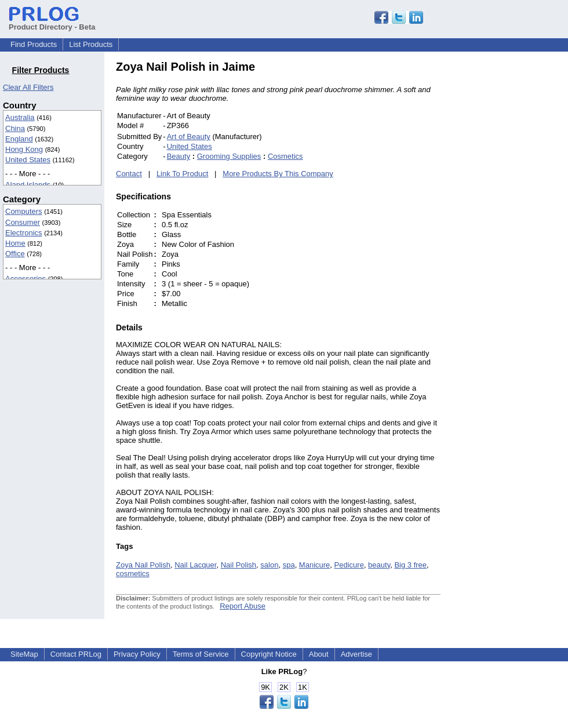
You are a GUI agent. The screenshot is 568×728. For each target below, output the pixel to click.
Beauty (179, 156)
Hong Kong (24, 149)
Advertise (356, 654)
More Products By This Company (278, 174)
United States (28, 160)
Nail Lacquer (195, 565)
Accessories (26, 279)
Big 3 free (410, 565)
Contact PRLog (76, 654)
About (319, 654)
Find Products (34, 44)
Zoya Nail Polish (143, 565)
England (19, 139)
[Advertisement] (519, 234)
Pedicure (349, 565)
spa (289, 565)
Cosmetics (285, 156)
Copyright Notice (269, 654)
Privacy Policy (137, 654)
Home (15, 243)
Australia (20, 117)
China (15, 128)
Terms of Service (201, 654)
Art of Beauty (189, 136)
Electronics (24, 233)
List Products (91, 44)
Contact (129, 174)
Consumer (23, 222)
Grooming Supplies (229, 156)
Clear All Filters (28, 87)
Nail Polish (239, 565)
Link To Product (182, 174)
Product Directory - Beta (52, 23)
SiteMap (24, 654)
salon (269, 565)
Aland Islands (28, 185)
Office (15, 254)
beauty (379, 565)
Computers (24, 211)
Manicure (314, 565)
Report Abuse (243, 606)
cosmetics (133, 574)
